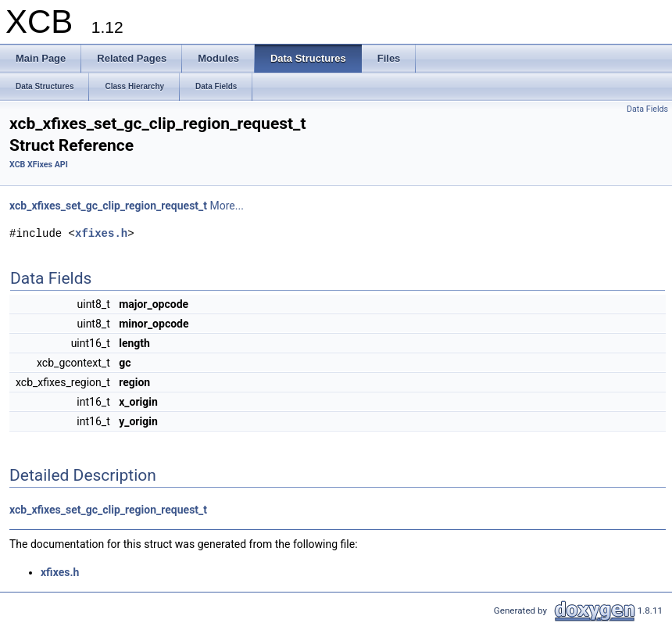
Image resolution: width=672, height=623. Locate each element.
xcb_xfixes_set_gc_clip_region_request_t (108, 206)
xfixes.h (101, 233)
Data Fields (647, 109)
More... (227, 206)
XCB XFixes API (39, 165)
